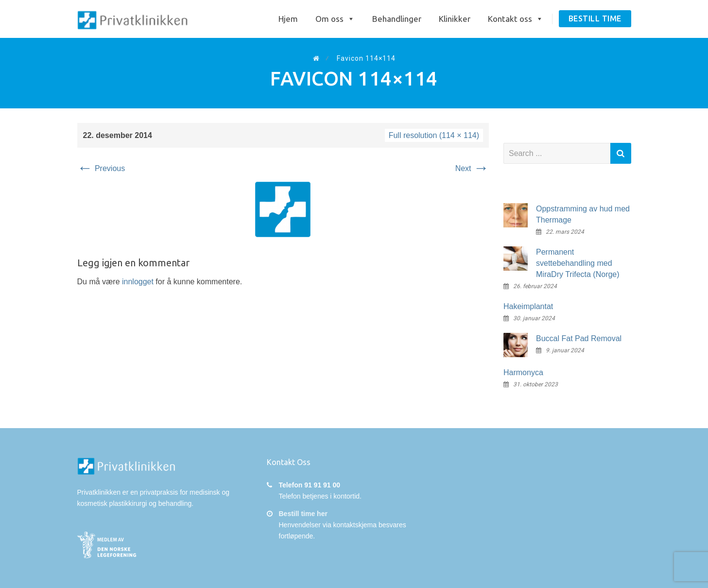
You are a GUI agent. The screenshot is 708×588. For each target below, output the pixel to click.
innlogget (138, 282)
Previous (101, 168)
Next (472, 168)
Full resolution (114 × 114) (434, 135)
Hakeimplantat (528, 306)
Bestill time (595, 18)
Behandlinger (397, 19)
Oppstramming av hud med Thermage (583, 214)
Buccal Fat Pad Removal (579, 338)
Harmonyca (523, 372)
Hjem (288, 19)
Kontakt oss (516, 19)
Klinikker (455, 19)
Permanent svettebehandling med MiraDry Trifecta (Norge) (578, 263)
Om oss (335, 19)
